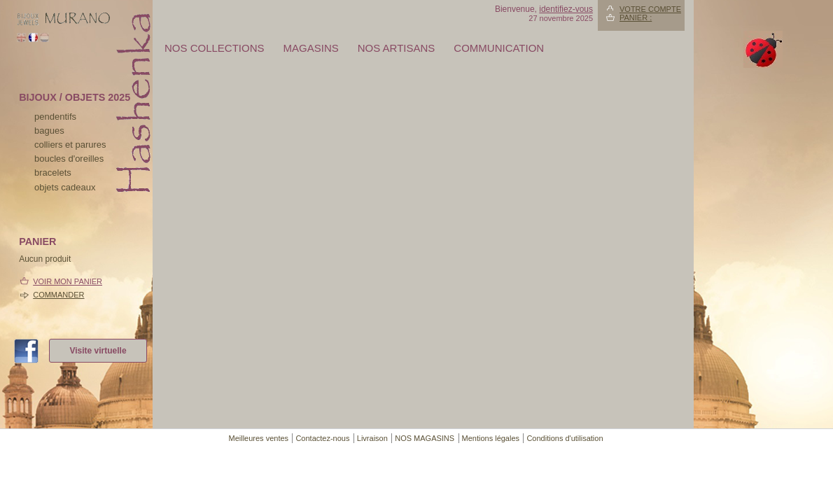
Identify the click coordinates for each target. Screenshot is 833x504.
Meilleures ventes (258, 438)
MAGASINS (311, 48)
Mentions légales (491, 438)
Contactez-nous (322, 438)
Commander (58, 295)
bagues (49, 131)
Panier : (636, 17)
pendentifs (55, 117)
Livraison (372, 438)
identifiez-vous (566, 9)
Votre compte (650, 9)
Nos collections (215, 48)
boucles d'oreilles (69, 159)
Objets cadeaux (65, 187)
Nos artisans (397, 48)
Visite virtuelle (98, 351)
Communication (499, 48)
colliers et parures (70, 145)
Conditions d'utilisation (565, 438)
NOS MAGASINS (425, 438)
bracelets (53, 173)
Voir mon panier (68, 281)
